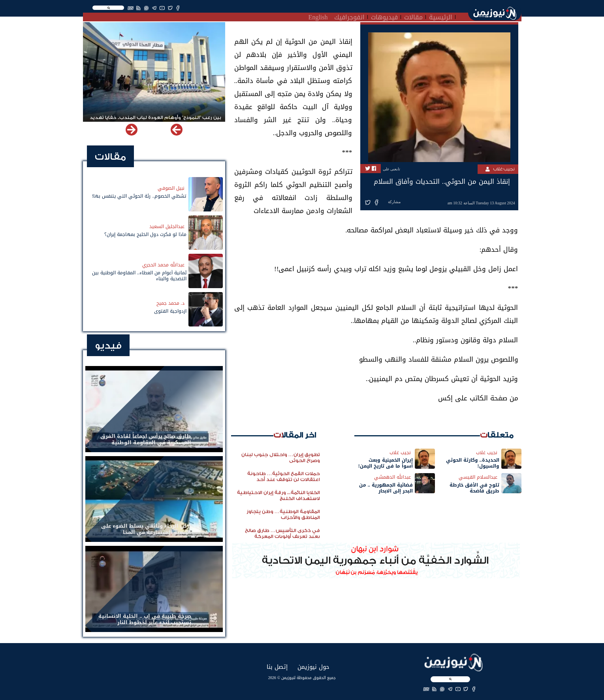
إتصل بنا (277, 667)
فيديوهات (384, 16)
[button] (132, 130)
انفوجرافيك (349, 16)
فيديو (108, 346)
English (318, 16)
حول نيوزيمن (313, 667)
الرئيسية (441, 16)
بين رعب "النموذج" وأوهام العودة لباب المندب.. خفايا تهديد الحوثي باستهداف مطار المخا (155, 121)
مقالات (413, 16)
